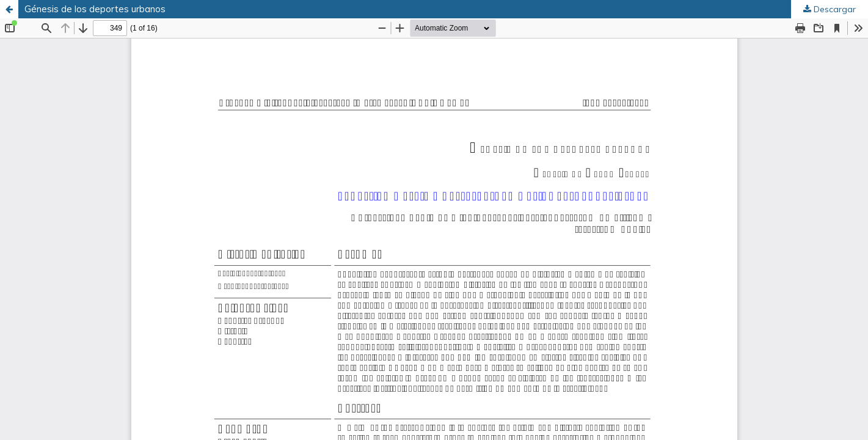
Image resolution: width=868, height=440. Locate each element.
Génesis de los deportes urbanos (95, 9)
